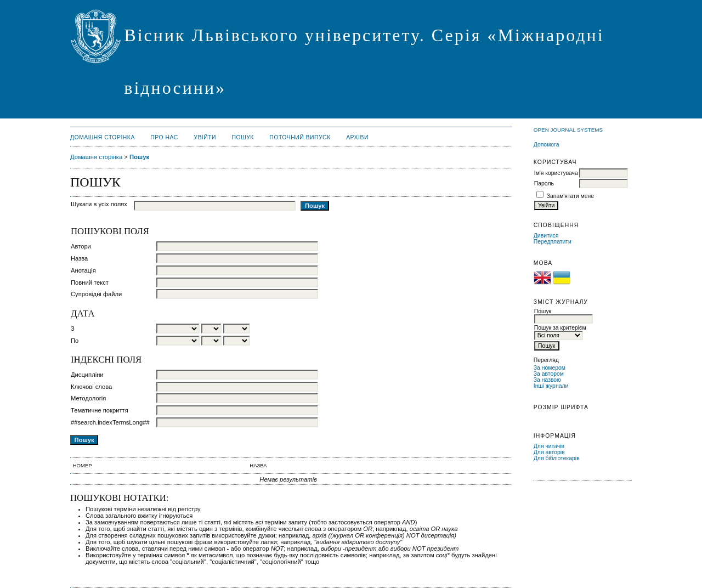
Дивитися (546, 236)
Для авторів (549, 452)
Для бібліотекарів (557, 458)
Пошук (243, 137)
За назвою (547, 380)
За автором (549, 374)
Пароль (544, 183)
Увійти (205, 137)
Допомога (547, 145)
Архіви (357, 137)
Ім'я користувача (556, 173)
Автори (81, 246)
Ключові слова (91, 387)
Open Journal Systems (568, 130)
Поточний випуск (300, 137)
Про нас (164, 137)
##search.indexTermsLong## (110, 422)
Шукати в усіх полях (99, 204)
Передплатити (553, 242)
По (75, 341)
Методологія (88, 398)
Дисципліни (87, 375)
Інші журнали (551, 386)
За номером (550, 368)
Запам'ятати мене (570, 196)
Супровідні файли (96, 294)
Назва (79, 258)
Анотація (83, 270)
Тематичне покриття (100, 410)
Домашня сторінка (103, 137)
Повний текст (90, 282)
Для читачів (549, 446)
